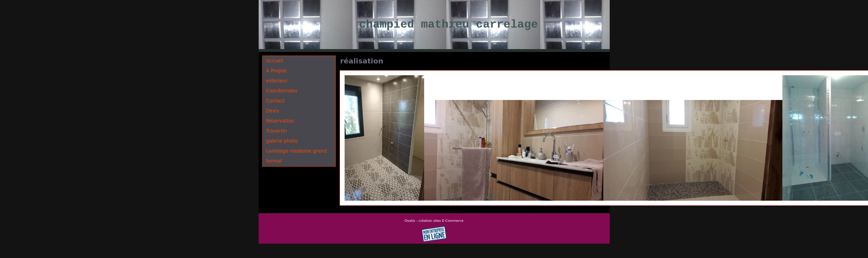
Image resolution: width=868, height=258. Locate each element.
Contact (275, 101)
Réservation (280, 121)
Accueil (275, 61)
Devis (273, 111)
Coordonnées (282, 91)
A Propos (277, 71)
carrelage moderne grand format (297, 156)
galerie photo (282, 141)
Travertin (277, 131)
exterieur (277, 81)
